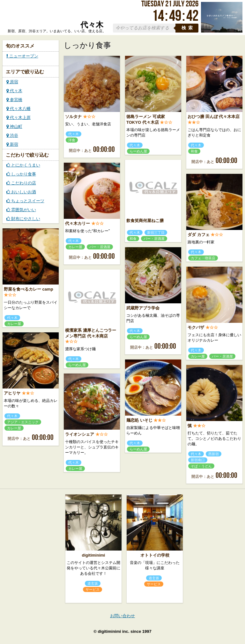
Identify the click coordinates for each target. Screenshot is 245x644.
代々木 (14, 91)
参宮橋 (14, 100)
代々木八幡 (19, 109)
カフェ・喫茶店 (203, 258)
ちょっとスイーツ (25, 201)
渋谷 (12, 135)
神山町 (14, 126)
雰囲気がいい (21, 210)
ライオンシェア (80, 434)
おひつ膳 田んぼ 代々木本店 (214, 117)
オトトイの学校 (155, 555)
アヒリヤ (12, 393)
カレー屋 (75, 247)
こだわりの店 (21, 183)
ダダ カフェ (199, 235)
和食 (194, 151)
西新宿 (214, 454)
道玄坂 (93, 583)
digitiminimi (94, 555)
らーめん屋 (138, 151)
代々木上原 (19, 118)
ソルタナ (73, 117)
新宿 (12, 144)
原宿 (12, 82)
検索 (188, 28)
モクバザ (196, 327)
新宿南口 (198, 460)
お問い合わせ (122, 616)
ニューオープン (22, 56)
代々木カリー (78, 223)
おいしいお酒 (21, 192)
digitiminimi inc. (113, 631)
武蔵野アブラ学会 (143, 308)
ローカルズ (56, 15)
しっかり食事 (21, 174)
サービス (93, 589)
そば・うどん (201, 466)
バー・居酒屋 (154, 239)
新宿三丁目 (156, 233)
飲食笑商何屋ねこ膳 (145, 221)
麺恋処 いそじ (139, 420)
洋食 (72, 140)
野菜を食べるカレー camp (29, 289)
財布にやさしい (23, 219)
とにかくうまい (23, 165)
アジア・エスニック (23, 422)
